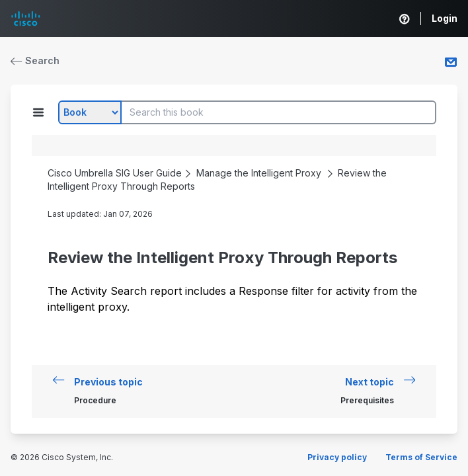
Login (445, 18)
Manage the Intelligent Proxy (259, 173)
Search (35, 60)
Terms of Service (421, 457)
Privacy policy (337, 457)
